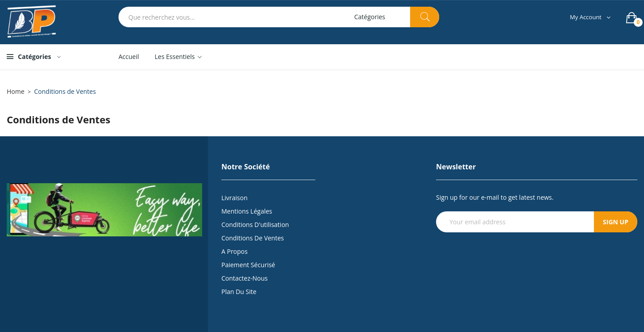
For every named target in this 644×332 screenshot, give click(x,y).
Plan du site (239, 292)
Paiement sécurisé (248, 265)
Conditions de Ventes (253, 238)
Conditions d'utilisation (255, 225)
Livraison (235, 198)
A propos (235, 251)
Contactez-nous (244, 278)
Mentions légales (247, 211)
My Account (586, 17)
